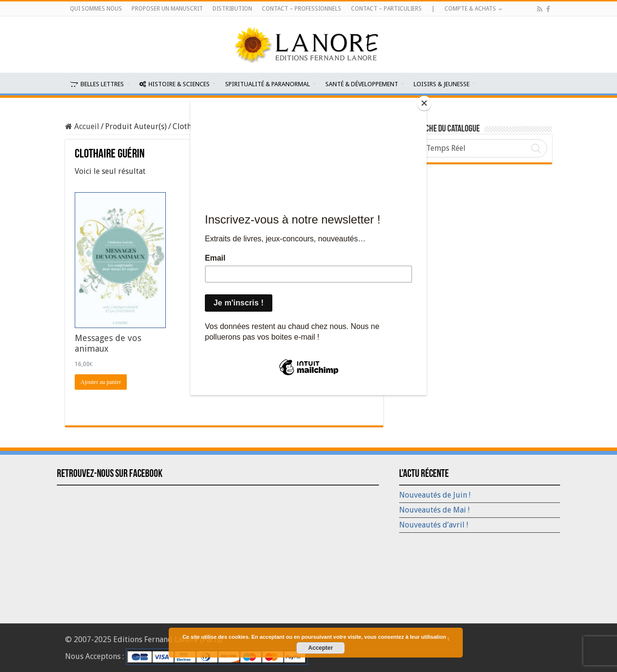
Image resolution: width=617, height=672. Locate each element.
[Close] (424, 103)
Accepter (320, 648)
